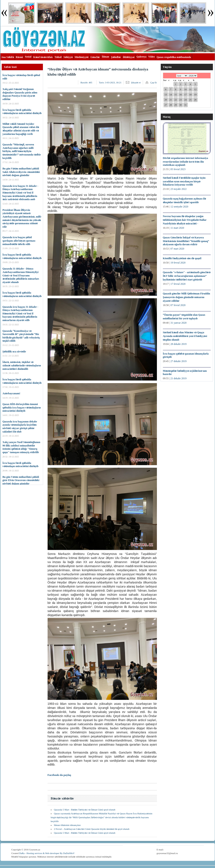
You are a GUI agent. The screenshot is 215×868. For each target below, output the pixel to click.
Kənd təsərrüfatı (43, 57)
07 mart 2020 (177, 249)
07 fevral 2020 (178, 305)
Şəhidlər (116, 57)
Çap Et (153, 82)
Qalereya (141, 57)
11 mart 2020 (177, 228)
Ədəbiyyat (129, 57)
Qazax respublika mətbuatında (174, 57)
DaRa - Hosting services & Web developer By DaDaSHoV (47, 853)
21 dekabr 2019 (178, 378)
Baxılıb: (86, 82)
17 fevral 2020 (178, 284)
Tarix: (110, 82)
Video (152, 57)
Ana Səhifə (8, 57)
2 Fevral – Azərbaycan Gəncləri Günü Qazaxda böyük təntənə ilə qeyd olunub (92, 829)
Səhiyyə (68, 57)
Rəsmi (20, 57)
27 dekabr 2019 (178, 361)
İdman (105, 57)
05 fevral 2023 (178, 169)
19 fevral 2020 (178, 263)
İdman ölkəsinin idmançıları (67, 825)
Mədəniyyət (82, 57)
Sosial (28, 57)
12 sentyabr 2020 (179, 207)
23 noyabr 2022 (178, 189)
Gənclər (95, 57)
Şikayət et (136, 82)
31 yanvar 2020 (178, 323)
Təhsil (58, 57)
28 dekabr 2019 (178, 344)
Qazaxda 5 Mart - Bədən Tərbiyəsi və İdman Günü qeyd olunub (85, 810)
